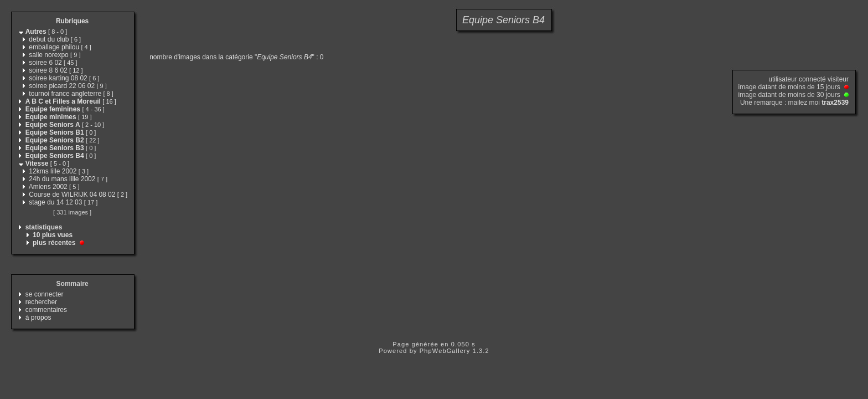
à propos (38, 318)
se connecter (45, 294)
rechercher (41, 302)
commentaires (46, 310)
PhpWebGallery (445, 351)
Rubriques (72, 21)
